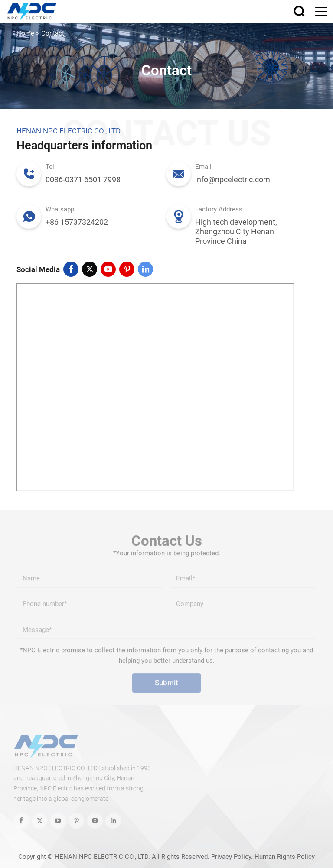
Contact (53, 33)
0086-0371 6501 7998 (83, 180)
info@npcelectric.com (233, 180)
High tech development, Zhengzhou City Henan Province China (236, 232)
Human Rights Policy (285, 857)
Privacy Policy (231, 857)
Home (25, 33)
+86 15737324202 (77, 222)
